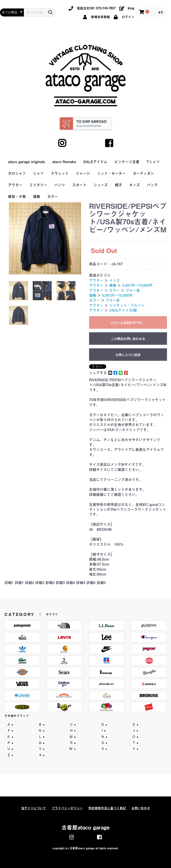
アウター (15, 185)
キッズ (134, 185)
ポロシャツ (17, 173)
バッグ (152, 185)
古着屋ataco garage (85, 827)
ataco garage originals (26, 162)
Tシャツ (153, 162)
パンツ (60, 185)
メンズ (114, 280)
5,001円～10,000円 (137, 285)
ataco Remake (64, 162)
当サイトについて (34, 808)
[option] (45, 238)
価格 (37, 197)
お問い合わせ (141, 808)
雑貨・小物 (17, 197)
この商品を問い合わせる (128, 339)
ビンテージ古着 (127, 162)
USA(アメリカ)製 (123, 310)
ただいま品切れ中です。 (128, 323)
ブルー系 (133, 290)
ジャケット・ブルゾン (127, 305)
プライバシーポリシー (67, 808)
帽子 (118, 185)
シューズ (101, 185)
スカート (79, 185)
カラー (53, 197)
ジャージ (83, 173)
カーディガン (143, 173)
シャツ (38, 173)
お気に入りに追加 (128, 355)
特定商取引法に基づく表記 (107, 808)
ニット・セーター (111, 173)
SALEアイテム (95, 162)
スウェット (60, 173)
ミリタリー (38, 185)
